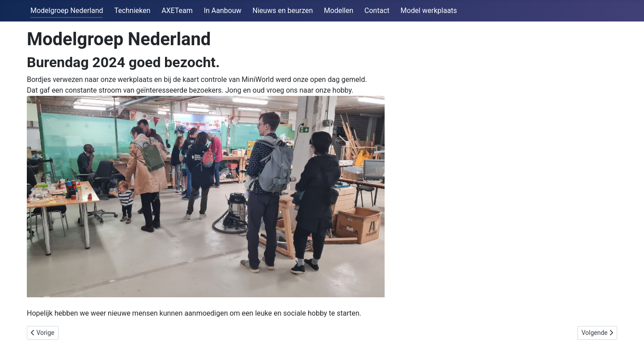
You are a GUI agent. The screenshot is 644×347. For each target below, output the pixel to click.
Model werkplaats (429, 11)
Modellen (339, 11)
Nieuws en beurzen (283, 11)
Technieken (132, 11)
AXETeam (177, 11)
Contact (377, 11)
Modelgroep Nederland (67, 11)
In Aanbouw (223, 11)
